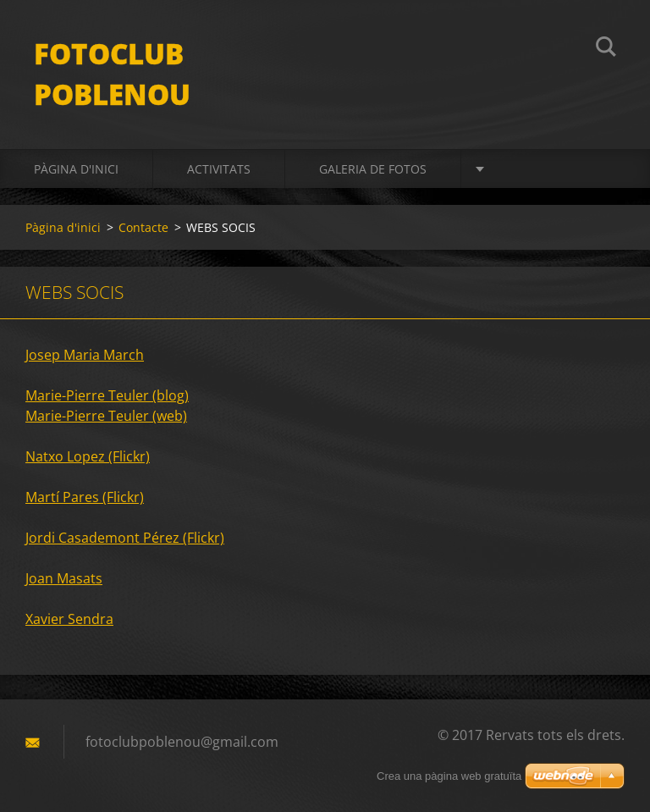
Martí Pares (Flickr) (85, 497)
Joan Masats (64, 578)
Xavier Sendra (69, 619)
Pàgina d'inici (76, 169)
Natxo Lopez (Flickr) (88, 456)
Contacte (143, 227)
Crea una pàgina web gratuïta (449, 776)
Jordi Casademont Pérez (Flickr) (125, 538)
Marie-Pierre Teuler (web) (106, 416)
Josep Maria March (85, 355)
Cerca (606, 49)
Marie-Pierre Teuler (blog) (107, 395)
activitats (219, 169)
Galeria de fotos (373, 169)
